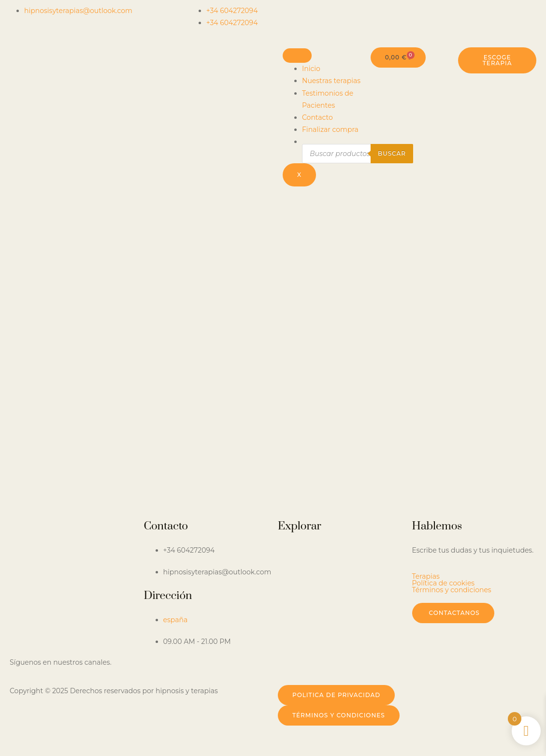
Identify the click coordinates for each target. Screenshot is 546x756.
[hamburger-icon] (297, 56)
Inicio (311, 69)
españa (176, 620)
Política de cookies (444, 583)
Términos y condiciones (452, 590)
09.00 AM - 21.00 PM (197, 642)
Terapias (426, 576)
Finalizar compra (330, 129)
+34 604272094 (232, 11)
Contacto (317, 117)
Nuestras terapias (331, 81)
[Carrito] (398, 57)
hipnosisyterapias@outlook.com (78, 11)
